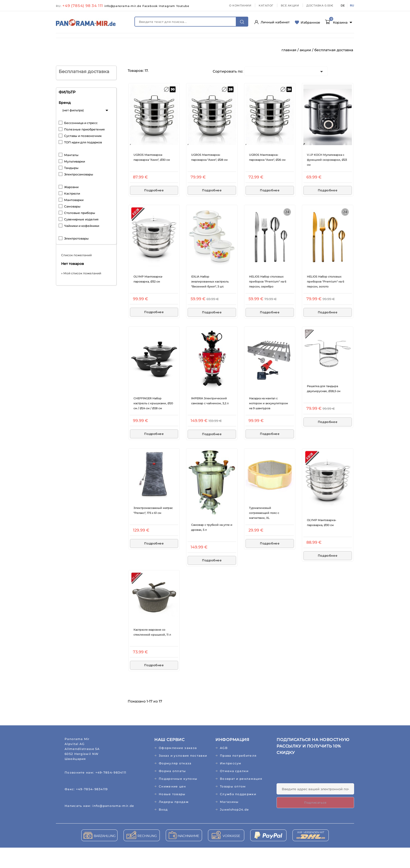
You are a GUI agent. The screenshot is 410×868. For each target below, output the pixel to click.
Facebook (151, 6)
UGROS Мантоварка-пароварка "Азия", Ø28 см (209, 178)
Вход (163, 830)
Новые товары (172, 814)
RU (352, 5)
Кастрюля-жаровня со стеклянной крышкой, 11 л (152, 653)
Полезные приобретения (84, 150)
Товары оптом (233, 807)
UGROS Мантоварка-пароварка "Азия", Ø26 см (267, 178)
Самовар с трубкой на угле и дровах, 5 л (212, 548)
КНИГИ (67, 50)
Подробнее (154, 211)
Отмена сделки (234, 791)
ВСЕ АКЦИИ (290, 5)
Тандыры (71, 188)
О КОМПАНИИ (240, 5)
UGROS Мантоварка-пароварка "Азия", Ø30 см (152, 178)
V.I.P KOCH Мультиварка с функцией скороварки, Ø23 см (327, 180)
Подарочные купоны (178, 799)
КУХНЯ (258, 40)
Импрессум (231, 784)
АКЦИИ (216, 50)
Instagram (167, 6)
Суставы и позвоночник (83, 156)
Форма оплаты (172, 791)
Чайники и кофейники (82, 246)
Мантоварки (74, 220)
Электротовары (76, 259)
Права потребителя (238, 776)
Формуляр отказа (175, 784)
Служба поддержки (238, 814)
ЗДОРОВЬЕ (100, 40)
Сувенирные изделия (81, 240)
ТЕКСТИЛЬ (284, 40)
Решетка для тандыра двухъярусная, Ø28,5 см (324, 409)
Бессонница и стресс (81, 143)
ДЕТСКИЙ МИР (166, 40)
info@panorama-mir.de (123, 6)
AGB (224, 768)
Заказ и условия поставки (183, 776)
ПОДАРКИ (119, 50)
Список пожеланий (76, 275)
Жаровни (71, 207)
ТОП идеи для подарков (83, 163)
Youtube (183, 6)
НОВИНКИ (70, 40)
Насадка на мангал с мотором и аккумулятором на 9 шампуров (268, 424)
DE (343, 5)
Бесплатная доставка (84, 92)
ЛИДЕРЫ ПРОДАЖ (183, 50)
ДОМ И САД (231, 40)
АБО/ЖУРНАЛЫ (318, 40)
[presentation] (314, 791)
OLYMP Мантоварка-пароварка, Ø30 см (322, 543)
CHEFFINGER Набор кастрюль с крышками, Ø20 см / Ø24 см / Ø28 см (153, 424)
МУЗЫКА (92, 50)
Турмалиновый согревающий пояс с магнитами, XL (264, 533)
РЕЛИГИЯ (147, 50)
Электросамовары (79, 195)
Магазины (229, 822)
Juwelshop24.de (234, 830)
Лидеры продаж (174, 822)
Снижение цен (172, 807)
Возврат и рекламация (241, 799)
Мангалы (71, 175)
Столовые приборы (80, 233)
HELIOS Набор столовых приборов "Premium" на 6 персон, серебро (268, 302)
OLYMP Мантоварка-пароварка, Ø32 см (148, 299)
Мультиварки (75, 182)
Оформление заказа (178, 768)
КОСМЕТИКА (131, 40)
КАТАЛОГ (266, 5)
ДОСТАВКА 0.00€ (320, 5)
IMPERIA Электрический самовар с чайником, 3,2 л (210, 421)
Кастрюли (72, 214)
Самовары (72, 227)
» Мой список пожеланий (81, 294)
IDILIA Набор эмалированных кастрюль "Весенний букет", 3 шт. (210, 302)
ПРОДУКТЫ (200, 40)
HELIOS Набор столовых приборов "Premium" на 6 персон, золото (326, 302)
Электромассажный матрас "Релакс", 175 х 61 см (153, 531)
